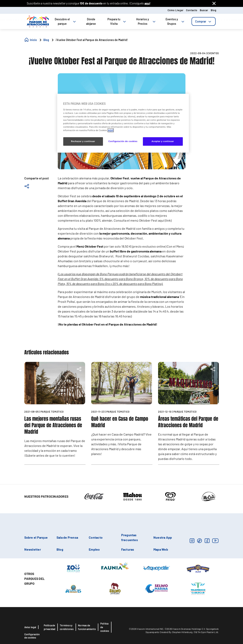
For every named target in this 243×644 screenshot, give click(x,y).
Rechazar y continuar (83, 141)
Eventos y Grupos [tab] (175, 21)
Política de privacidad (50, 627)
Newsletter (33, 549)
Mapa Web (161, 549)
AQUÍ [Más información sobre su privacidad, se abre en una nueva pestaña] (111, 130)
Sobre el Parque (36, 537)
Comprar (204, 21)
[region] (123, 123)
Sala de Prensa (67, 537)
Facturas (128, 549)
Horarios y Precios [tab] (146, 21)
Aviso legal (30, 627)
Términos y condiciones (67, 627)
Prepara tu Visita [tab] (117, 21)
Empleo (94, 549)
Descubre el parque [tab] (66, 21)
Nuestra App (163, 537)
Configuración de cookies (32, 636)
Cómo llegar (176, 10)
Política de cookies (105, 627)
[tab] (204, 21)
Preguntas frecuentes (130, 537)
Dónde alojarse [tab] (91, 21)
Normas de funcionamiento (87, 627)
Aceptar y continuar (163, 141)
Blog (214, 10)
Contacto (192, 10)
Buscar (204, 10)
